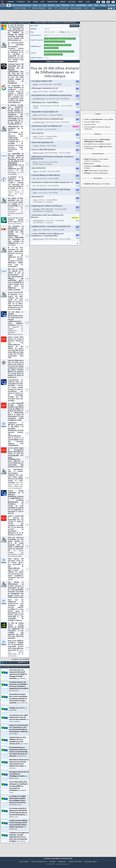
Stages (93, 8)
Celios (35, 140)
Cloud (35, 5)
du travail (89, 167)
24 (27, 437)
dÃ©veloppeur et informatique (96, 163)
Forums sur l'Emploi (20, 8)
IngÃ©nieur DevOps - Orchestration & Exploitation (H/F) (51, 230)
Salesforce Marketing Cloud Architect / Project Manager (50, 193)
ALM (44, 5)
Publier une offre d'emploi (55, 65)
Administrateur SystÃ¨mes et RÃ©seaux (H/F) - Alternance (47, 220)
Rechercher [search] (74, 29)
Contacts (108, 148)
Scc (34, 133)
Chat (43, 2)
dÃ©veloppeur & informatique (96, 174)
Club (88, 2)
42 (27, 350)
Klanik (35, 233)
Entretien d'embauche (39, 8)
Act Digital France (39, 102)
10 (27, 550)
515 (27, 210)
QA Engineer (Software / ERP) (41, 85)
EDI (72, 5)
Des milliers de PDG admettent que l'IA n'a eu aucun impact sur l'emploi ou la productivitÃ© (15, 211)
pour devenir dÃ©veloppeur (96, 177)
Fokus (35, 95)
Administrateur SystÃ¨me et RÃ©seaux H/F (46, 130)
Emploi (63, 2)
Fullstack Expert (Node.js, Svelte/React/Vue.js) (47, 123)
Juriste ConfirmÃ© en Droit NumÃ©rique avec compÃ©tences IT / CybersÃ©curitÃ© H (47, 238)
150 (27, 117)
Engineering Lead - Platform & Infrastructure (46, 210)
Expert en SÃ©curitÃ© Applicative (43, 153)
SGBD (90, 5)
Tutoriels (21, 2)
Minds (35, 119)
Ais (34, 182)
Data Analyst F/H (37, 137)
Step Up (36, 109)
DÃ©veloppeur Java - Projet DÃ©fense (44, 106)
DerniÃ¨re (23, 666)
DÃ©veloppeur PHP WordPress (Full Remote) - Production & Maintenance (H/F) (52, 161)
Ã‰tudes (72, 2)
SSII (56, 8)
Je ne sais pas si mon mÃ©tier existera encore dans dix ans (16, 224)
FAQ (29, 2)
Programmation (81, 5)
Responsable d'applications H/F (42, 146)
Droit (81, 2)
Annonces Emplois (76, 8)
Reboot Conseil (38, 157)
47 (27, 282)
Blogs (35, 2)
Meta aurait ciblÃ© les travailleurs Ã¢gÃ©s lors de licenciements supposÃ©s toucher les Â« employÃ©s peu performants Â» (16, 652)
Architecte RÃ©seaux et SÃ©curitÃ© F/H (45, 179)
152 (27, 260)
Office (96, 5)
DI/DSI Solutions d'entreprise (21, 5)
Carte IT (86, 8)
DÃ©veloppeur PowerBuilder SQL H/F (44, 92)
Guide (106, 123)
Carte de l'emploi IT (90, 131)
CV (29, 8)
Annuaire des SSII (90, 128)
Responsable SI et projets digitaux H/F (44, 115)
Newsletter (52, 2)
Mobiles (103, 5)
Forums (11, 2)
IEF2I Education (38, 224)
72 (27, 651)
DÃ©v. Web (65, 5)
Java (58, 5)
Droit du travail (64, 8)
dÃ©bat (111, 123)
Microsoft (51, 5)
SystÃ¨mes (111, 5)
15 (27, 372)
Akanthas (36, 213)
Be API (35, 166)
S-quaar (36, 149)
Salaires (50, 8)
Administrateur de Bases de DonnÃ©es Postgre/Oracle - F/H (52, 186)
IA (40, 5)
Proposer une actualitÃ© (21, 663)
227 (27, 142)
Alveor (35, 196)
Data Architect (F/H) (38, 172)
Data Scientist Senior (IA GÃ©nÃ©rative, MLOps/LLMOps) (51, 99)
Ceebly (35, 88)
